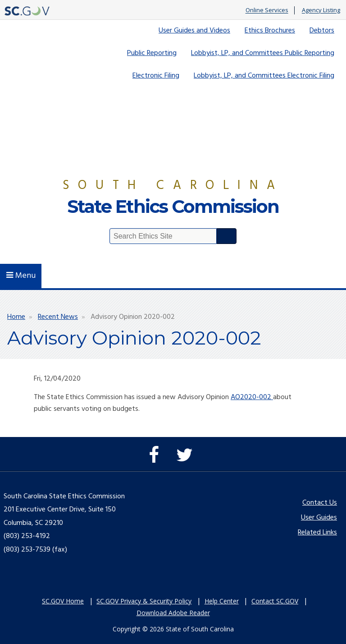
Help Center (222, 601)
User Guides (319, 518)
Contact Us (320, 503)
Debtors (322, 31)
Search (227, 236)
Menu (21, 276)
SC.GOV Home (63, 601)
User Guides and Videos (194, 31)
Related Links (317, 533)
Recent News (58, 317)
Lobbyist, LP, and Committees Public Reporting (263, 53)
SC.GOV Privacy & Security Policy (144, 601)
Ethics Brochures (270, 31)
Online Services (267, 10)
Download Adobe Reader (173, 613)
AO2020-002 (252, 397)
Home (16, 317)
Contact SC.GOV (275, 601)
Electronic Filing (156, 76)
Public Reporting (152, 53)
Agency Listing (321, 10)
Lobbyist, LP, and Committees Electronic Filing (264, 76)
